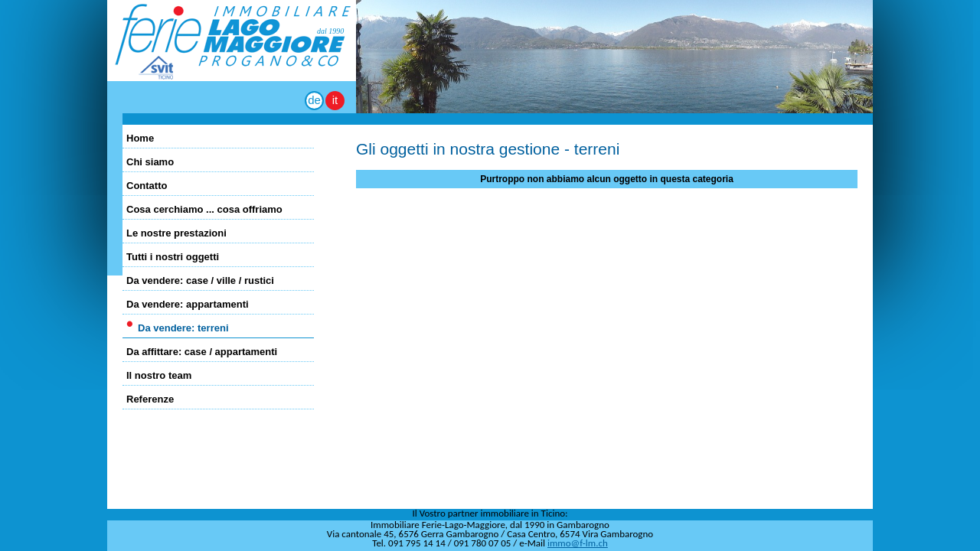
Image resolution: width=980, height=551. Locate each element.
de (314, 100)
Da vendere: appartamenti (188, 304)
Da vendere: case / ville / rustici (200, 280)
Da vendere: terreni (183, 328)
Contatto (147, 186)
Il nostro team (159, 375)
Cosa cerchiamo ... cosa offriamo (204, 209)
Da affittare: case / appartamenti (202, 352)
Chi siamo (150, 162)
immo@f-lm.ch (578, 543)
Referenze (150, 399)
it (335, 100)
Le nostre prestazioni (176, 233)
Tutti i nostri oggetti (173, 257)
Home (140, 138)
